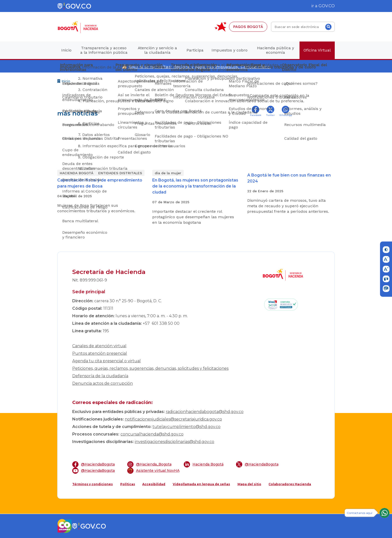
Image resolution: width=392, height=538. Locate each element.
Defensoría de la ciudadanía (100, 376)
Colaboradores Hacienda (290, 484)
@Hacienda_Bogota (149, 464)
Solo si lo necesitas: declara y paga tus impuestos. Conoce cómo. (200, 67)
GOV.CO (327, 6)
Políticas (128, 484)
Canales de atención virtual (99, 346)
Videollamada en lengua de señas (201, 484)
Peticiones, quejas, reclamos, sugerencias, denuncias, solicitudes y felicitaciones (150, 368)
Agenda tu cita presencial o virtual (106, 361)
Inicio (64, 82)
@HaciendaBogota (93, 464)
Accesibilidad (154, 484)
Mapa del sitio (249, 484)
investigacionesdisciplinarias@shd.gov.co (174, 442)
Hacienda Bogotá (204, 464)
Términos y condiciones (92, 484)
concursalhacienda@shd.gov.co (152, 434)
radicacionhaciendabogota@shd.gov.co (205, 412)
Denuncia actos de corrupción (102, 383)
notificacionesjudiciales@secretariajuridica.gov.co (173, 419)
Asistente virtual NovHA (153, 471)
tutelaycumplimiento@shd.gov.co (186, 427)
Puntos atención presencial (100, 353)
